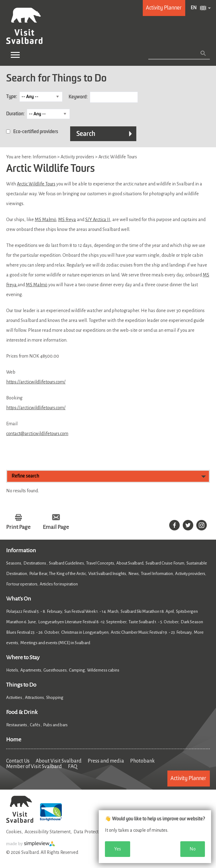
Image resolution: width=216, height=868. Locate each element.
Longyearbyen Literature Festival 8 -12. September (82, 622)
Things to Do (21, 685)
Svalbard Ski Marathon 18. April (147, 611)
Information (21, 550)
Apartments (31, 670)
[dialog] (155, 837)
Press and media (106, 761)
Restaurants (17, 725)
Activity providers (190, 574)
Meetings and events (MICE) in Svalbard (55, 643)
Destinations (35, 563)
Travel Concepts (100, 563)
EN (194, 8)
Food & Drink (22, 712)
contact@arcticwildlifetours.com (37, 434)
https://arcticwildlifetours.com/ (36, 382)
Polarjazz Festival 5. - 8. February (34, 611)
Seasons (14, 563)
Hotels (12, 670)
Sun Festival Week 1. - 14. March (91, 611)
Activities (14, 698)
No (193, 849)
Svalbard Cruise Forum (165, 563)
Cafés (35, 725)
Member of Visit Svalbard (34, 767)
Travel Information (157, 574)
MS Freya (67, 220)
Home (14, 739)
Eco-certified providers (36, 132)
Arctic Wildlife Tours (36, 184)
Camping (77, 670)
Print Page (18, 527)
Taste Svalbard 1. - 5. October (154, 622)
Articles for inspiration (59, 584)
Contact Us (18, 761)
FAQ (73, 767)
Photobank (142, 761)
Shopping (55, 698)
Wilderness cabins (103, 670)
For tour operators (22, 584)
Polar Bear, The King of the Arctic (58, 574)
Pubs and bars (56, 725)
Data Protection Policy (95, 832)
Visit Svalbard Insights (107, 574)
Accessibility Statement (48, 832)
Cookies (14, 832)
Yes (118, 849)
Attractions (34, 698)
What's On (19, 599)
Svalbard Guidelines (66, 563)
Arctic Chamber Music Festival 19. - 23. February (151, 632)
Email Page (56, 527)
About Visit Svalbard (59, 761)
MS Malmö (45, 220)
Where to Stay (23, 657)
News (134, 574)
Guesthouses (55, 670)
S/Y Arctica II (98, 220)
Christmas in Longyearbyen (85, 632)
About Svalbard (130, 563)
